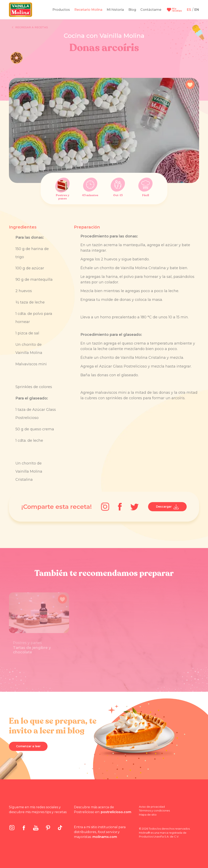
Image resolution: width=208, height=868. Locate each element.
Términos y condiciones (154, 810)
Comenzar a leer (28, 746)
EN (197, 10)
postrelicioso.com (116, 812)
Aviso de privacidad (152, 807)
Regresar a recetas (30, 27)
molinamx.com (105, 837)
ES (189, 10)
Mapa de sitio (148, 815)
